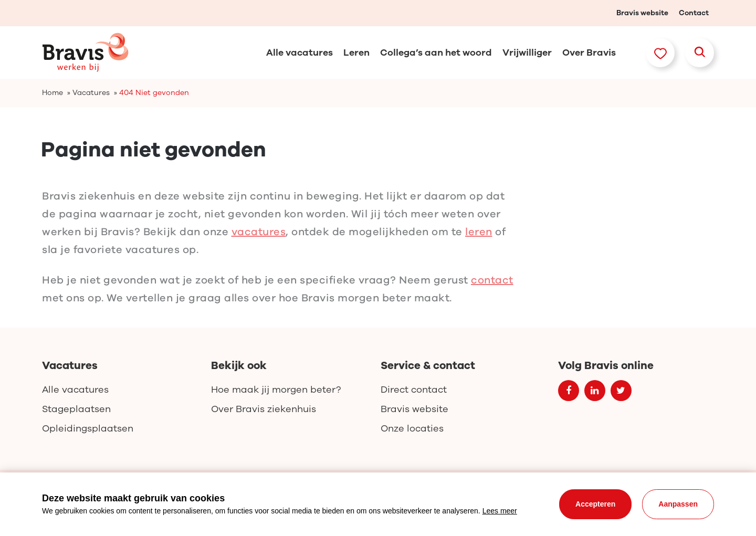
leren (479, 239)
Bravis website (642, 13)
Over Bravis (589, 52)
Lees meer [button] (500, 511)
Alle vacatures (300, 52)
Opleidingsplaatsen (88, 428)
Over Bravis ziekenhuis (264, 409)
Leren (356, 52)
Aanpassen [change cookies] (678, 504)
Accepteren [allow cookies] (595, 504)
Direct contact (414, 390)
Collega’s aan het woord (436, 52)
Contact (694, 13)
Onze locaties (412, 428)
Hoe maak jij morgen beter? (276, 390)
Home (52, 93)
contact (492, 287)
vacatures (259, 239)
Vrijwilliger (527, 52)
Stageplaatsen (76, 409)
